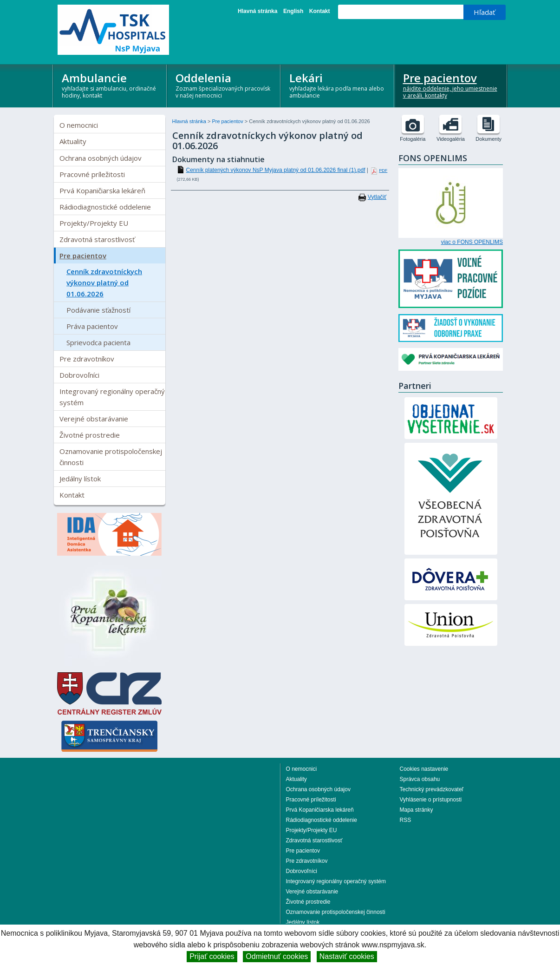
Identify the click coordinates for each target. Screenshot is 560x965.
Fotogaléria (413, 139)
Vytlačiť (377, 197)
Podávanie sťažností (98, 310)
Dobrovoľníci (79, 375)
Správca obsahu (420, 779)
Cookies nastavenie (424, 769)
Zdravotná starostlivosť (97, 239)
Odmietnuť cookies (277, 956)
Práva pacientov (92, 326)
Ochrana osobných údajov (101, 158)
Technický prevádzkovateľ (432, 789)
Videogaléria (451, 139)
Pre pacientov (452, 85)
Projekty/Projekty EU (94, 223)
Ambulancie (110, 85)
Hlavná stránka (257, 11)
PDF (383, 171)
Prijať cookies (212, 956)
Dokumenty (488, 139)
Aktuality (73, 141)
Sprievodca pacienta (98, 342)
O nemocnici (79, 125)
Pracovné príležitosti (92, 174)
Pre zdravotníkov (87, 359)
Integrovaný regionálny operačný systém (112, 397)
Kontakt (320, 11)
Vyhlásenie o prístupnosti (431, 800)
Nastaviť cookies (347, 956)
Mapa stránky (417, 810)
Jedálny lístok (80, 479)
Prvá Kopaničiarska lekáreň (102, 190)
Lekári (338, 85)
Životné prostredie (90, 435)
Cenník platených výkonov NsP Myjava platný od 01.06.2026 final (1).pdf (276, 170)
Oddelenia (224, 85)
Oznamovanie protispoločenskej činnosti (111, 457)
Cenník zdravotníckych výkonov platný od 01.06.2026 (104, 282)
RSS (406, 820)
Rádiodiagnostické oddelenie (105, 207)
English (293, 11)
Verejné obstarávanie (94, 419)
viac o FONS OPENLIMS (472, 242)
